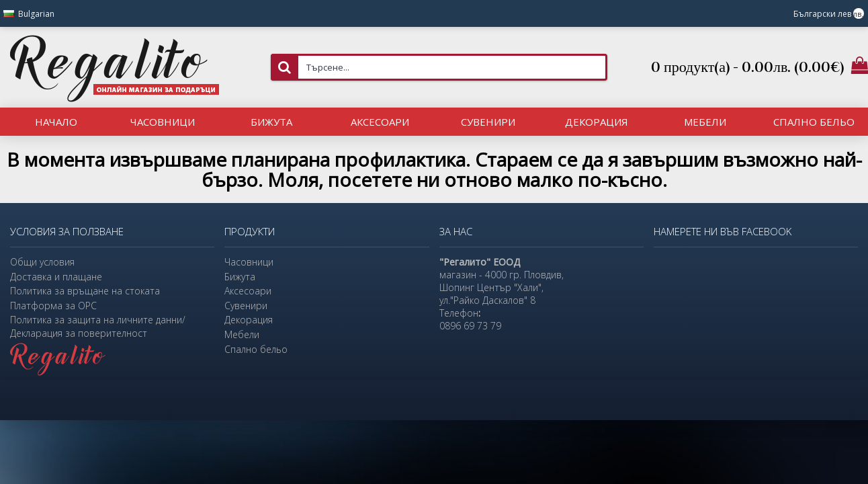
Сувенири (246, 306)
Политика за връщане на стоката (85, 291)
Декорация (249, 320)
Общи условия (42, 262)
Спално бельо (256, 349)
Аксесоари (248, 291)
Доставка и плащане (56, 277)
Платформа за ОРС (53, 306)
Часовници (249, 262)
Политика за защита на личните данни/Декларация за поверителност (98, 326)
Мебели (242, 334)
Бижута (240, 277)
